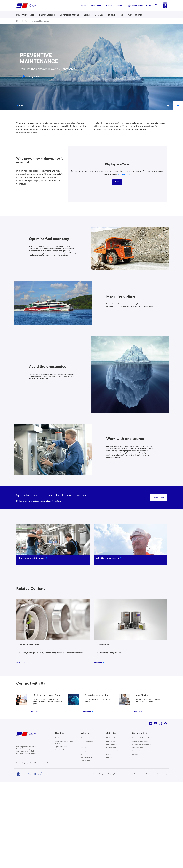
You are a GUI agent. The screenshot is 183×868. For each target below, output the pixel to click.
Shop (110, 758)
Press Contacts (138, 748)
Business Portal (138, 751)
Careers (135, 754)
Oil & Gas (84, 748)
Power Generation (87, 741)
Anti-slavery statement (133, 774)
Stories (111, 741)
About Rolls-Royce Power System (64, 742)
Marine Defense (86, 758)
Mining (83, 751)
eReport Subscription (142, 745)
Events (109, 754)
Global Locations (61, 750)
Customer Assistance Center (143, 738)
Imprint (149, 774)
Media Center (111, 738)
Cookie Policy (125, 174)
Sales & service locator (140, 741)
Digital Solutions (61, 747)
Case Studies (111, 748)
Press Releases (112, 745)
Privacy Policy (98, 774)
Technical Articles (113, 751)
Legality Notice (114, 774)
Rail (82, 754)
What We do (59, 738)
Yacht (83, 745)
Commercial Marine (88, 738)
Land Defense (86, 761)
